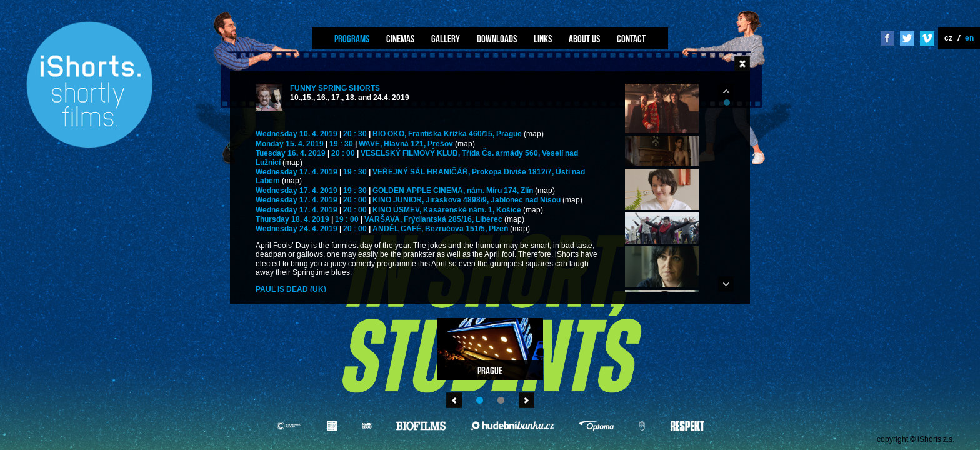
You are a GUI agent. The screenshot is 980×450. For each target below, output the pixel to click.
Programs (352, 39)
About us (584, 39)
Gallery (446, 39)
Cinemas (400, 39)
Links (543, 39)
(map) (534, 134)
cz (948, 38)
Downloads (497, 39)
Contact (631, 39)
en (969, 38)
